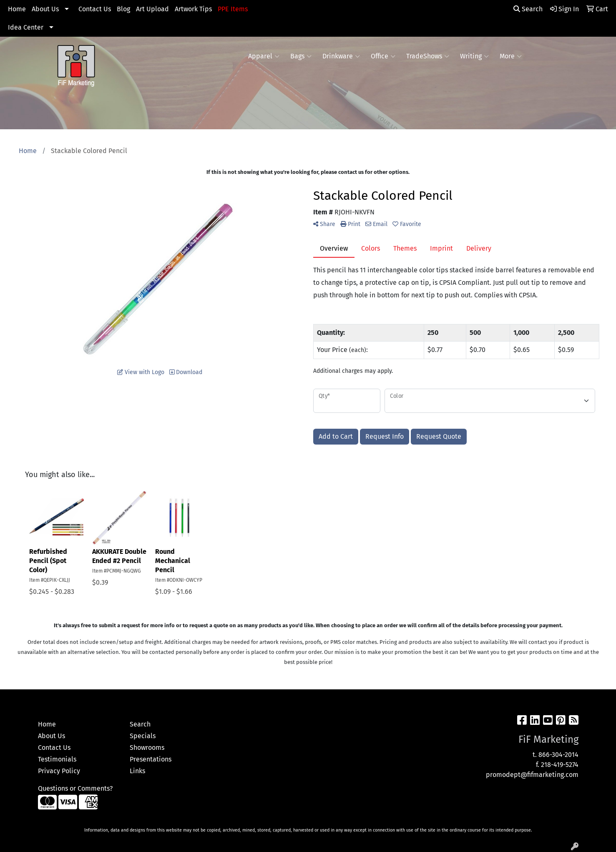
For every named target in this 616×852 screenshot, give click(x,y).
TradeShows (428, 56)
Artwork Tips (193, 9)
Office (383, 56)
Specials (143, 736)
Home (17, 9)
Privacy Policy (59, 771)
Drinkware (341, 56)
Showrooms (147, 748)
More (511, 56)
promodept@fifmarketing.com (532, 775)
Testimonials (57, 759)
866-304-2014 (558, 755)
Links (137, 771)
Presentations (151, 759)
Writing (474, 56)
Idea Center (26, 27)
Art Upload (152, 9)
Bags (301, 56)
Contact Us (95, 9)
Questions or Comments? (75, 788)
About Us (45, 9)
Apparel (264, 56)
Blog (123, 9)
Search (528, 9)
